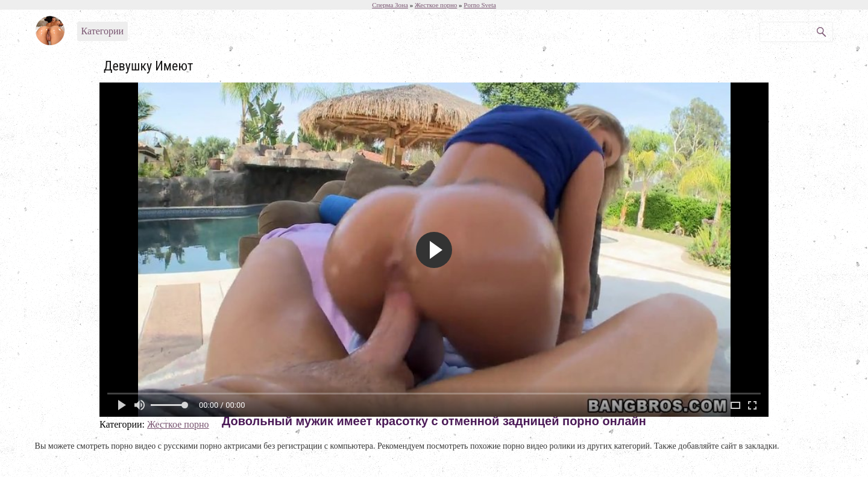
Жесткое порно (178, 424)
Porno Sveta (480, 5)
